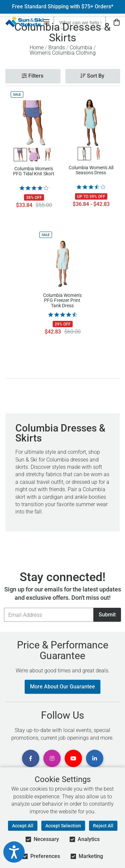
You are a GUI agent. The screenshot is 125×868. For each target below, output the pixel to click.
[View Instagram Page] (52, 758)
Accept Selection (63, 826)
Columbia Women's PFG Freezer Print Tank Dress (62, 300)
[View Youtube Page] (73, 758)
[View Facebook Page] (31, 758)
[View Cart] (117, 22)
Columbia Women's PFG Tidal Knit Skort (34, 171)
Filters (32, 76)
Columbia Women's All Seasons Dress (91, 170)
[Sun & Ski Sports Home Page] (24, 22)
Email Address (4, 608)
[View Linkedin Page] (95, 758)
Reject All (103, 826)
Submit (107, 615)
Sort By (92, 76)
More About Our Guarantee (62, 687)
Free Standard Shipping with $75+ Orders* (63, 7)
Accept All (23, 826)
